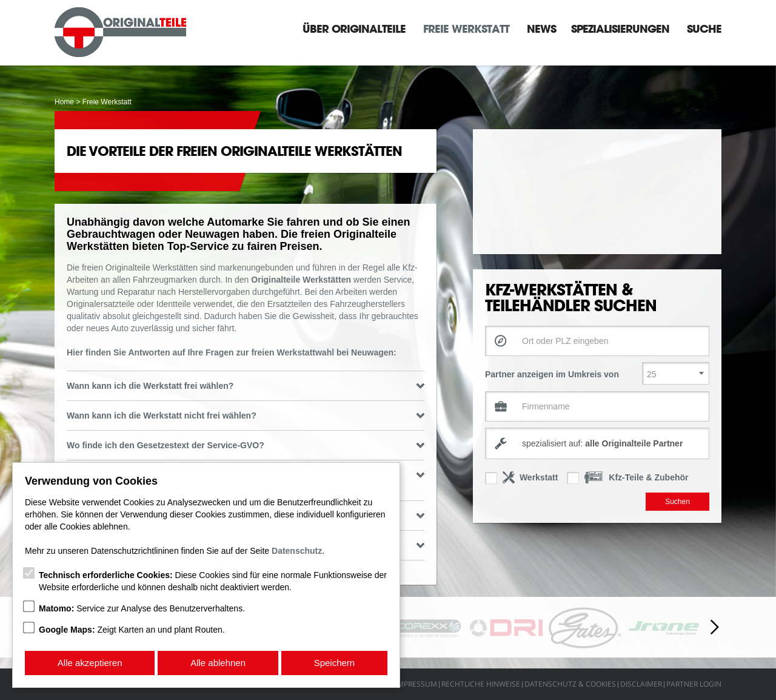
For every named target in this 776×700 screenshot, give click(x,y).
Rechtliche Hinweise (481, 684)
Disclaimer (641, 684)
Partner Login (694, 684)
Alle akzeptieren (90, 663)
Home (64, 102)
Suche (704, 29)
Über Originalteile (354, 29)
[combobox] (597, 443)
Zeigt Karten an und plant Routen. (132, 630)
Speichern (335, 663)
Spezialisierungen (620, 29)
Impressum (416, 684)
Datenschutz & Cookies (570, 684)
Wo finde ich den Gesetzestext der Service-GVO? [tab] (246, 445)
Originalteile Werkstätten (301, 280)
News (541, 29)
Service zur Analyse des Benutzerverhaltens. (142, 608)
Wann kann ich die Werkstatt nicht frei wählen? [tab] (246, 416)
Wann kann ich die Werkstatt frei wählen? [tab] (246, 386)
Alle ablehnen (218, 663)
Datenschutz (297, 551)
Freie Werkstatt (466, 29)
